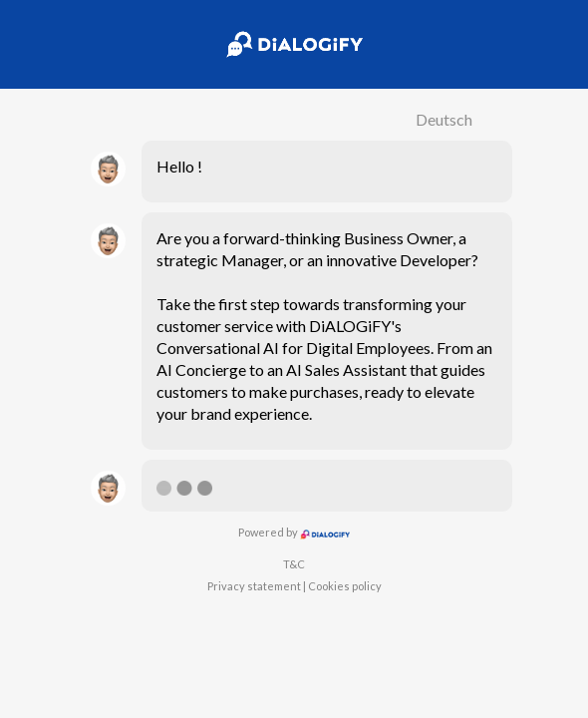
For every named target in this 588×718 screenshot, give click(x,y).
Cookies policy (345, 586)
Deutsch (444, 119)
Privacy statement (254, 586)
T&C (294, 564)
